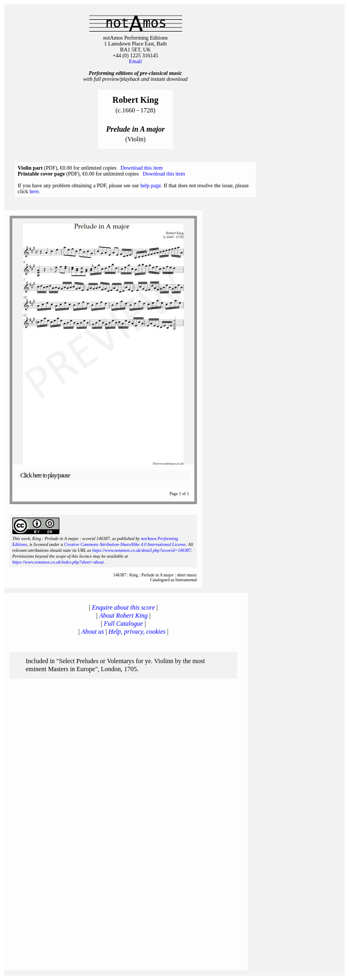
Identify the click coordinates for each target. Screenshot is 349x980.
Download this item (142, 168)
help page (151, 185)
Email (135, 61)
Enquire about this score (123, 607)
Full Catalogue (123, 624)
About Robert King (123, 616)
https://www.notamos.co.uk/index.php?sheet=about (58, 562)
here (34, 191)
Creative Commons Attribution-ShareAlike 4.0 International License (125, 545)
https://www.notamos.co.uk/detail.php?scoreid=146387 (142, 550)
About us (93, 632)
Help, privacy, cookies (137, 632)
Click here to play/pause (45, 475)
